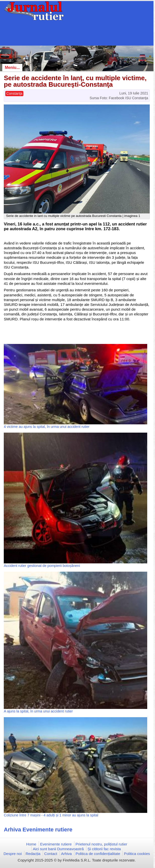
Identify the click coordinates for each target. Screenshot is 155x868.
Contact (51, 854)
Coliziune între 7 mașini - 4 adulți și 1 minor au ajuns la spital (51, 815)
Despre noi (13, 854)
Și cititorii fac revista (104, 849)
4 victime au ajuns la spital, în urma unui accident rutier (47, 427)
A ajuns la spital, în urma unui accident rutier (38, 711)
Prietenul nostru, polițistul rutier (101, 844)
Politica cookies (137, 854)
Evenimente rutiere (56, 844)
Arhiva (66, 854)
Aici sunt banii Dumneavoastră (58, 849)
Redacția (33, 854)
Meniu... (12, 68)
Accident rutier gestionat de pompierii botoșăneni (42, 566)
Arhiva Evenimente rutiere (38, 830)
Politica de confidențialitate (98, 854)
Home (31, 844)
